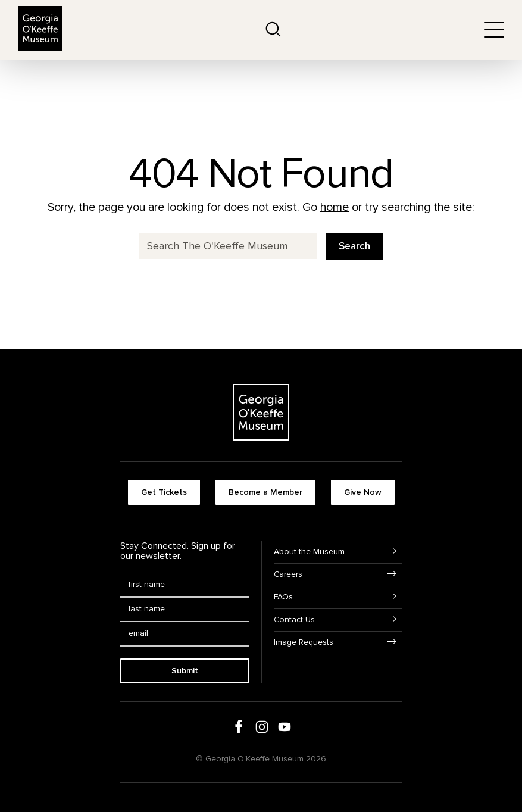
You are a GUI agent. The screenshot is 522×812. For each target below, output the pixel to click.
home (335, 207)
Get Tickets (164, 492)
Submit (185, 671)
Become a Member (265, 492)
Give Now (363, 492)
